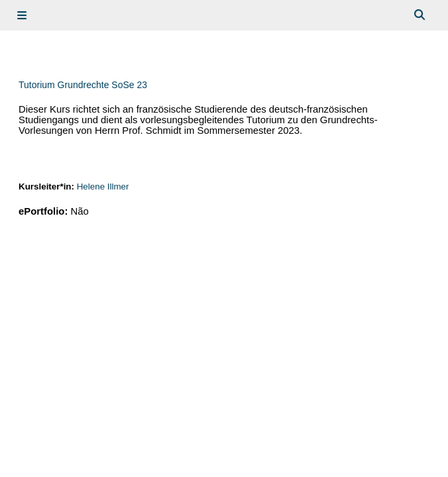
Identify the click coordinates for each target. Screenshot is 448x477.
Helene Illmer (103, 186)
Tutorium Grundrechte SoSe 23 (83, 85)
